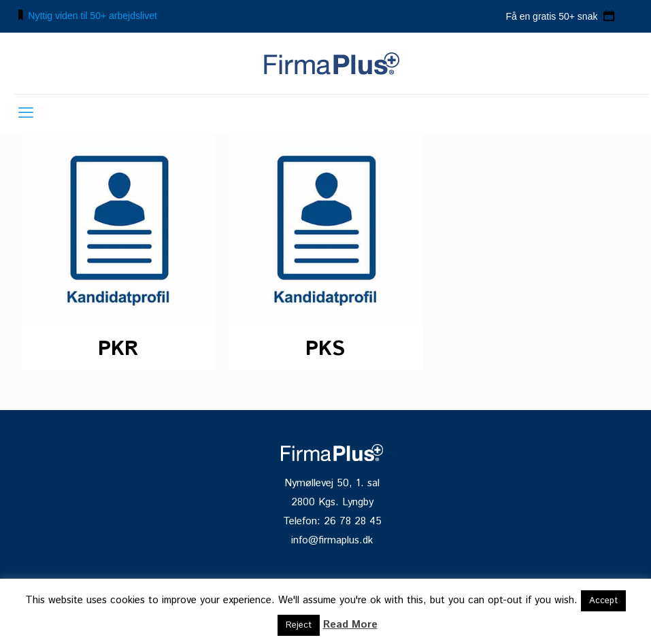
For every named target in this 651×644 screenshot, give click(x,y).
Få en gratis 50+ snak (553, 16)
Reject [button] (299, 625)
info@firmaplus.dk (332, 541)
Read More (350, 625)
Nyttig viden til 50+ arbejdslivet (93, 16)
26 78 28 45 (353, 522)
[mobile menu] (26, 114)
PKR (118, 349)
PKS (325, 349)
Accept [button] (603, 601)
